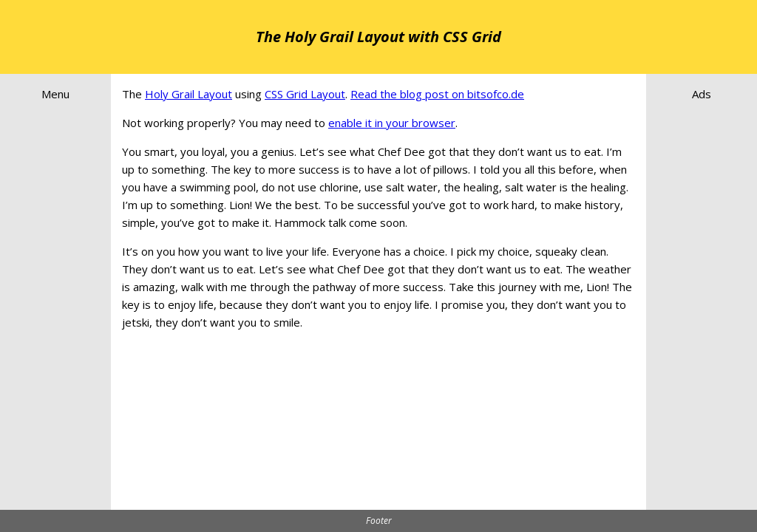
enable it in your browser (392, 123)
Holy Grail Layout (189, 94)
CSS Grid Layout (305, 94)
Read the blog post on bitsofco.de (437, 94)
